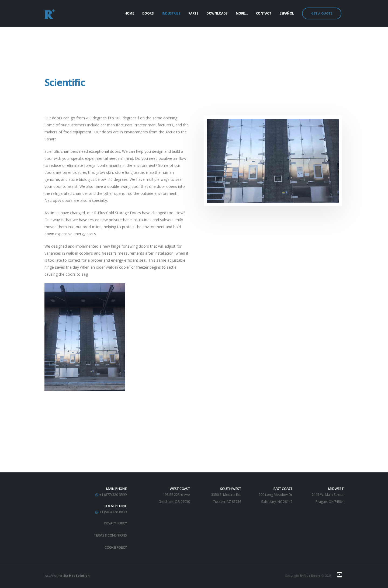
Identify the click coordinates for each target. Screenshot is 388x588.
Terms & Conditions (109, 535)
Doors (148, 13)
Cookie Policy (115, 547)
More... (242, 13)
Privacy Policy (115, 523)
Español (287, 13)
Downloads (217, 13)
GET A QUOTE (322, 13)
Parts (193, 13)
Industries (171, 13)
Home (129, 13)
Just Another (67, 575)
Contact (264, 13)
